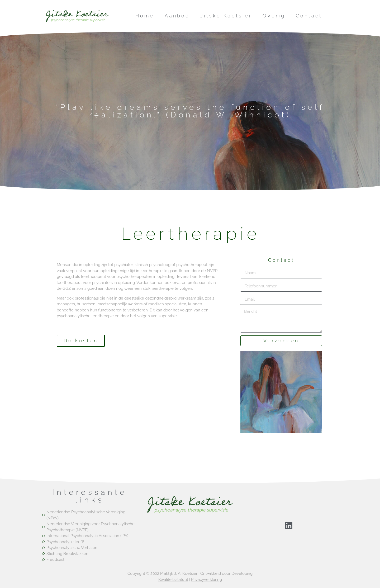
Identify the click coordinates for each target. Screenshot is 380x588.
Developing (242, 573)
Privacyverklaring (206, 580)
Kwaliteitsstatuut (173, 580)
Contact (309, 16)
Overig (274, 16)
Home (145, 16)
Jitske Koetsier (226, 16)
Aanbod (177, 16)
